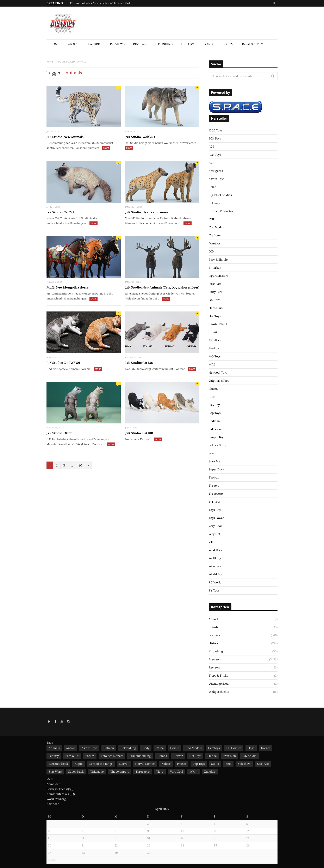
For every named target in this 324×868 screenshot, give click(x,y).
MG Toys (215, 356)
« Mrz (52, 860)
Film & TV (72, 756)
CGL (212, 219)
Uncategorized (219, 684)
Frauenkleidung (140, 756)
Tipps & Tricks (218, 676)
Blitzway (214, 203)
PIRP (212, 397)
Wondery (215, 566)
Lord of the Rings (101, 764)
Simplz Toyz (217, 437)
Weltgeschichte (219, 692)
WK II (194, 772)
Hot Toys (215, 316)
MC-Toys (215, 340)
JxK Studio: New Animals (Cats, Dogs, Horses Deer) (162, 287)
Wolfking (215, 558)
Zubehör (210, 772)
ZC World (215, 582)
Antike (71, 748)
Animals (54, 748)
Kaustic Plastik (218, 324)
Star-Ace (215, 461)
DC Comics (234, 748)
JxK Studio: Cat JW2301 (63, 363)
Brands (208, 44)
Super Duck (216, 469)
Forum (228, 44)
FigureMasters (218, 276)
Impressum (251, 44)
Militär (166, 764)
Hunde (212, 756)
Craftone (215, 235)
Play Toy (214, 405)
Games (162, 756)
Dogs (251, 748)
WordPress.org (56, 799)
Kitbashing (164, 44)
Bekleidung (128, 748)
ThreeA (214, 486)
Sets (228, 764)
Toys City (215, 510)
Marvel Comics (145, 764)
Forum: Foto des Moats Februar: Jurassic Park (100, 3)
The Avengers (120, 772)
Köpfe (79, 764)
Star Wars (55, 772)
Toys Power (216, 518)
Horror (178, 756)
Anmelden (54, 784)
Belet (212, 187)
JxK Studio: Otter (59, 433)
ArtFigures (216, 171)
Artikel (213, 619)
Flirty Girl (215, 292)
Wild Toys (215, 550)
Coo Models (217, 227)
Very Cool (215, 526)
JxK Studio (250, 756)
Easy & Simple (218, 260)
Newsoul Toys (218, 373)
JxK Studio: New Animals (65, 137)
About (73, 44)
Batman (109, 748)
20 (80, 465)
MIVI (212, 364)
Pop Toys (215, 413)
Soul (212, 453)
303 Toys (215, 138)
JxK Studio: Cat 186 (139, 363)
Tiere (160, 772)
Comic (175, 748)
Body (146, 748)
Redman (214, 421)
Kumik (213, 332)
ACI (211, 163)
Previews (117, 44)
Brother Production (222, 211)
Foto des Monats (112, 756)
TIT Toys (214, 502)
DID (211, 251)
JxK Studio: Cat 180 (139, 433)
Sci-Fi (215, 764)
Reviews (140, 44)
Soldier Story (217, 445)
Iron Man (230, 756)
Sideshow (215, 429)
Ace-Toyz (215, 155)
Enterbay (215, 268)
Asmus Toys (216, 179)
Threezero (216, 494)
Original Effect (219, 381)
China (160, 748)
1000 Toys (215, 130)
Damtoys (214, 243)
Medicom (215, 348)
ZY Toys (214, 590)
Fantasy (54, 756)
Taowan (214, 477)
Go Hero (214, 300)
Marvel (124, 764)
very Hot (214, 534)
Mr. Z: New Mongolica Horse (67, 287)
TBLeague (97, 772)
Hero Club (216, 308)
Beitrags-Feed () (60, 789)
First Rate (215, 284)
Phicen (213, 389)
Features (94, 44)
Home (55, 44)
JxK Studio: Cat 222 (60, 212)
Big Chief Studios (220, 195)
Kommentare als (61, 794)
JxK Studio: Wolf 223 (140, 137)
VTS (211, 542)
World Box (216, 574)
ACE (212, 147)
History (188, 44)
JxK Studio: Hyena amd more (147, 212)
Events (266, 748)
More (106, 148)
